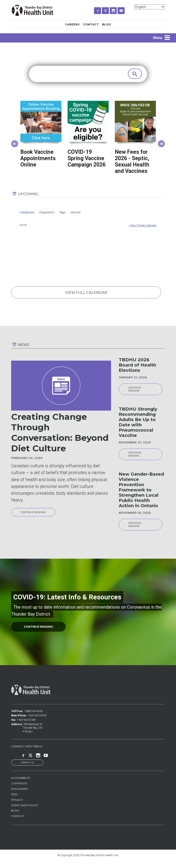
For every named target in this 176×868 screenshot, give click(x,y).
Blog (107, 24)
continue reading (40, 633)
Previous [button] (13, 142)
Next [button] (160, 142)
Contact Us (27, 769)
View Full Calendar (86, 294)
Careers (72, 24)
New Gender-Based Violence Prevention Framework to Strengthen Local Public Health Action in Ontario (141, 495)
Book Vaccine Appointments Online (38, 158)
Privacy (17, 807)
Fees (14, 801)
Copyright (19, 790)
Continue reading (36, 515)
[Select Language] (150, 7)
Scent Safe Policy (25, 812)
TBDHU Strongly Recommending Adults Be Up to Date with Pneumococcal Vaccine (138, 426)
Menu (158, 38)
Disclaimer (19, 796)
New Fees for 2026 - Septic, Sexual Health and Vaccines (132, 161)
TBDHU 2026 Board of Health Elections (137, 367)
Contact (91, 24)
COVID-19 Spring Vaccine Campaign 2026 (87, 158)
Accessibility (21, 785)
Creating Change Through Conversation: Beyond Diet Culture (60, 435)
